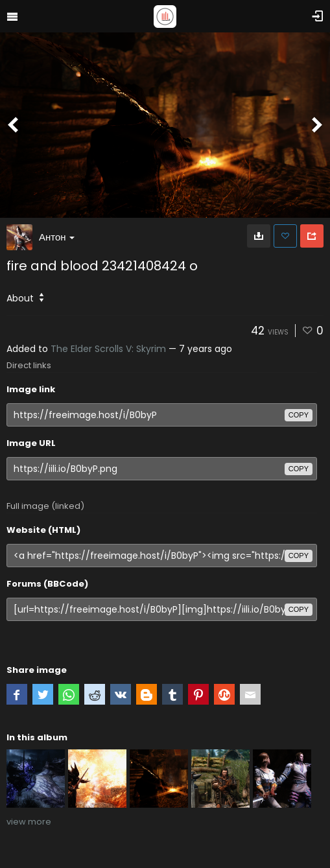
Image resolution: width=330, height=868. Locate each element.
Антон (57, 237)
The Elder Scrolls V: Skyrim (108, 349)
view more (29, 822)
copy (299, 415)
